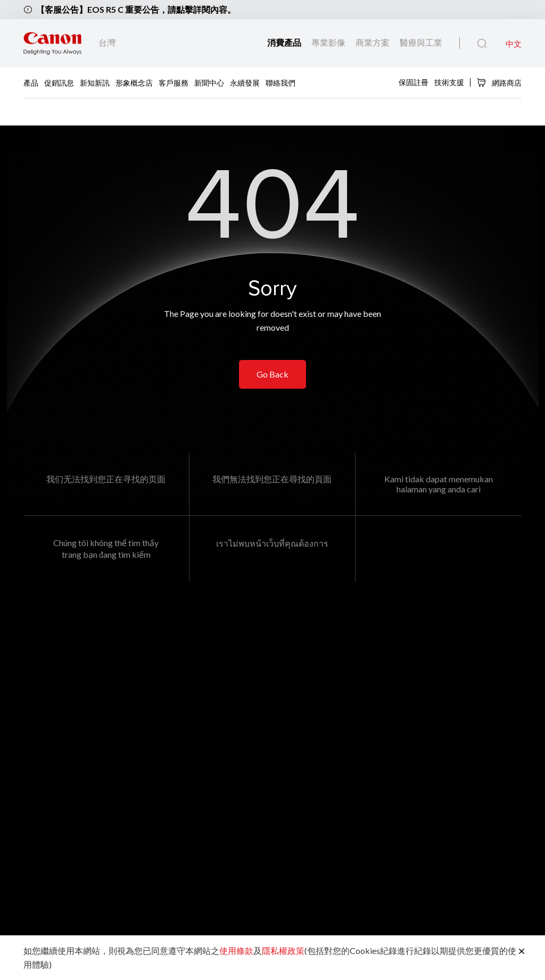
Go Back (272, 374)
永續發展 (245, 83)
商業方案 (373, 42)
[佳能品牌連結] (52, 43)
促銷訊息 (59, 83)
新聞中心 (209, 83)
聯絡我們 (280, 83)
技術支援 (449, 82)
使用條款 (236, 950)
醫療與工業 (421, 42)
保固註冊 (414, 82)
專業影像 (329, 42)
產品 (31, 83)
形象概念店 (134, 83)
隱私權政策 (283, 950)
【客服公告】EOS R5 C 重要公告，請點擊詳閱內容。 (136, 9)
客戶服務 (174, 83)
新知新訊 (95, 83)
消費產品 (285, 42)
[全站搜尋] (482, 44)
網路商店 (499, 82)
